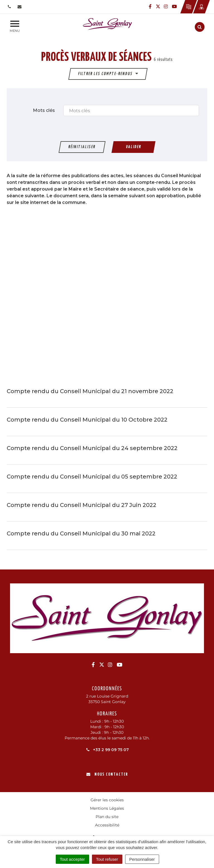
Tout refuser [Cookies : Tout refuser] (107, 859)
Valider (133, 147)
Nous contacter (107, 774)
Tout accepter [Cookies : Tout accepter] (72, 859)
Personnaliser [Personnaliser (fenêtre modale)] (142, 859)
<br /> (107, 296)
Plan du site (107, 817)
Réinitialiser (82, 147)
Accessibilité (107, 825)
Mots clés (44, 110)
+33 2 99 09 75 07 (107, 750)
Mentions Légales (107, 808)
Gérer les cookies (107, 800)
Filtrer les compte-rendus (108, 74)
